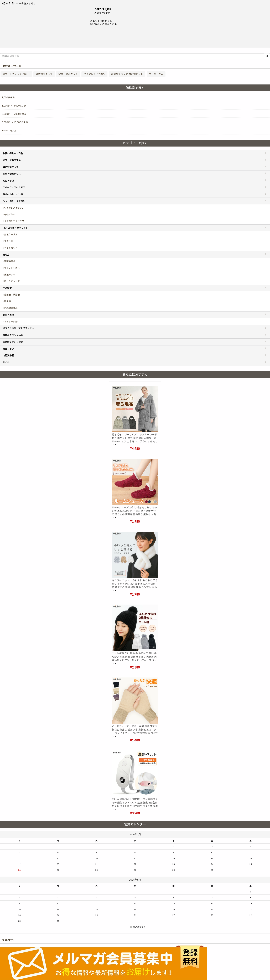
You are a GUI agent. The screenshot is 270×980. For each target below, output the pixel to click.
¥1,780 (135, 594)
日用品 (6, 255)
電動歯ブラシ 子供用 (13, 342)
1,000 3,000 (14, 106)
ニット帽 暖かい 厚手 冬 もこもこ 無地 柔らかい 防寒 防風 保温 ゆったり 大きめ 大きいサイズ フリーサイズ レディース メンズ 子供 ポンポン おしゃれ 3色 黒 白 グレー (134, 660)
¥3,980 (135, 813)
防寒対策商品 (11, 308)
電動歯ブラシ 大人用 (13, 335)
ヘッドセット (11, 248)
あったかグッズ (12, 281)
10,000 (9, 130)
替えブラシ (8, 349)
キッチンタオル (12, 268)
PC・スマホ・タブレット (15, 228)
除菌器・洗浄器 (12, 295)
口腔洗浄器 (8, 355)
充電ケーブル (11, 234)
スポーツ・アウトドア (14, 187)
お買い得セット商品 (13, 153)
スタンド (9, 241)
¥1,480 (135, 740)
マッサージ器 (156, 74)
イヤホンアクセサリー (15, 221)
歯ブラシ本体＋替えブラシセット (19, 328)
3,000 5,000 (14, 114)
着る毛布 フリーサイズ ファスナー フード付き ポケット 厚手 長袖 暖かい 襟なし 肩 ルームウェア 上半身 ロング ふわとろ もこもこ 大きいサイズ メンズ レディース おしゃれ (135, 441)
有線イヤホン (11, 214)
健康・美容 (8, 315)
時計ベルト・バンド (13, 194)
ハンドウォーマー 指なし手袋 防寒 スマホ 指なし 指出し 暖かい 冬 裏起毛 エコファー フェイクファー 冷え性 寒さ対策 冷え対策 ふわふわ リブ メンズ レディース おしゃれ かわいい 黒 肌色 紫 (135, 733)
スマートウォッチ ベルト (16, 74)
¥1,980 (135, 521)
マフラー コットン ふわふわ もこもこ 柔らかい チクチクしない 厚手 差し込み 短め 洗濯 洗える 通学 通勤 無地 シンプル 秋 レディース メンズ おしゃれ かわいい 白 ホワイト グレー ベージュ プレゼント (135, 587)
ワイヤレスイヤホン (94, 74)
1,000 (8, 97)
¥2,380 (135, 667)
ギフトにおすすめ (12, 160)
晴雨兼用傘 (10, 261)
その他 (6, 362)
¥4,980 (135, 449)
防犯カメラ (10, 275)
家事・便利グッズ (68, 74)
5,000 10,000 (15, 122)
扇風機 (7, 301)
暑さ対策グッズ (44, 74)
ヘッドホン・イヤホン (14, 201)
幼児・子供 (8, 181)
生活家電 (7, 288)
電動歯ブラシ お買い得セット (127, 74)
